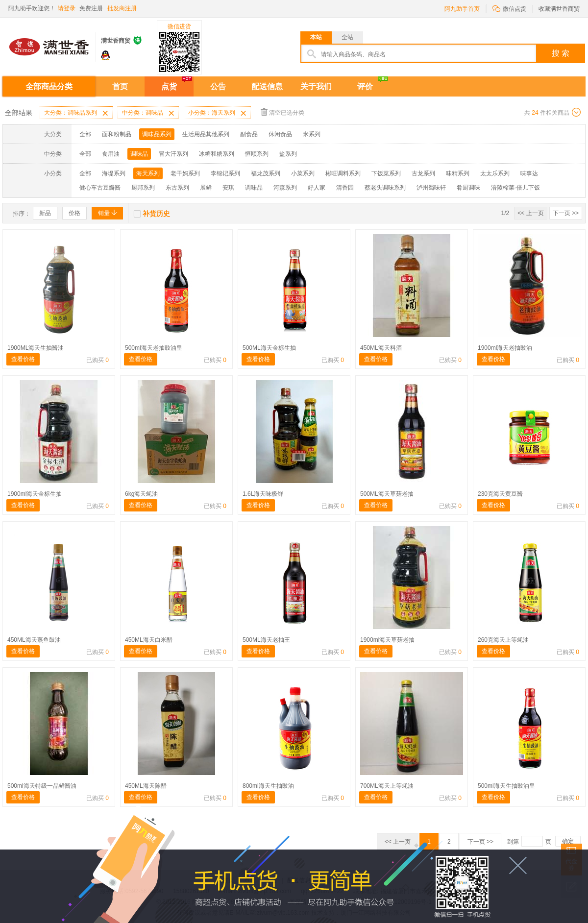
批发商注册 (122, 8)
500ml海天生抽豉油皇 (506, 786)
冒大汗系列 (173, 154)
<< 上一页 (530, 213)
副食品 (249, 134)
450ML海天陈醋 (146, 786)
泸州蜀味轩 (431, 188)
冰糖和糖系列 (217, 154)
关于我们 (316, 86)
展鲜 (206, 188)
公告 (218, 86)
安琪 (228, 188)
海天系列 (148, 173)
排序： (22, 214)
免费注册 (91, 8)
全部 (85, 134)
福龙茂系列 (266, 173)
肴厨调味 (468, 188)
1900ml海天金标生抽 (35, 494)
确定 (568, 841)
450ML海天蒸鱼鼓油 (34, 640)
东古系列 (177, 188)
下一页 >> (566, 213)
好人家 (317, 188)
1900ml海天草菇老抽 (387, 640)
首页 (120, 86)
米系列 (312, 134)
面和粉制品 (117, 134)
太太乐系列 (495, 173)
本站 (316, 37)
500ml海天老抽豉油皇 (154, 348)
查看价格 (23, 359)
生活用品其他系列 (206, 134)
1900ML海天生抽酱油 (36, 348)
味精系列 (458, 173)
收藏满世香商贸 (559, 9)
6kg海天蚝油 (141, 494)
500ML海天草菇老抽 (387, 494)
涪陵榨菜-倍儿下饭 (515, 188)
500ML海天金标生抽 (269, 348)
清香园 (345, 188)
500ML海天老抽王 (266, 640)
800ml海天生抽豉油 (268, 786)
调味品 (139, 154)
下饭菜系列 (386, 173)
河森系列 (285, 188)
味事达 (529, 173)
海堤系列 (114, 173)
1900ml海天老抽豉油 (505, 348)
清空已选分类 (282, 112)
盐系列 (288, 154)
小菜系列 (303, 173)
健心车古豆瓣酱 (100, 188)
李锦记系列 (225, 173)
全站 (347, 37)
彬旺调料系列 (343, 173)
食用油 (111, 154)
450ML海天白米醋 (149, 640)
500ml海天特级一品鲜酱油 (42, 786)
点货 (169, 86)
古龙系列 (423, 173)
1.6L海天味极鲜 (263, 494)
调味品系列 (157, 134)
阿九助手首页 (462, 9)
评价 (365, 86)
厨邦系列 (143, 188)
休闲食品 (280, 134)
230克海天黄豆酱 (500, 494)
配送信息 (267, 86)
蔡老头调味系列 (385, 188)
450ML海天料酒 (381, 348)
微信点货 (509, 8)
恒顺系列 (257, 154)
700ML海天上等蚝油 (387, 786)
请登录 (67, 8)
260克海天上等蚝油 (503, 640)
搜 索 (561, 53)
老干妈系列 (185, 173)
